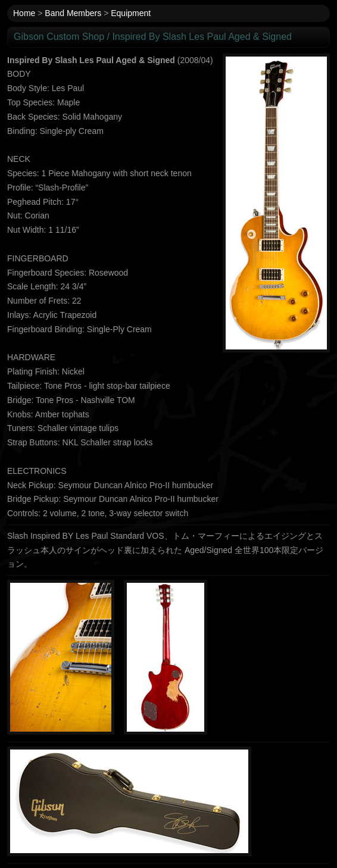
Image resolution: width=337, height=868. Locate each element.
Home (24, 13)
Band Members (73, 13)
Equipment (131, 13)
